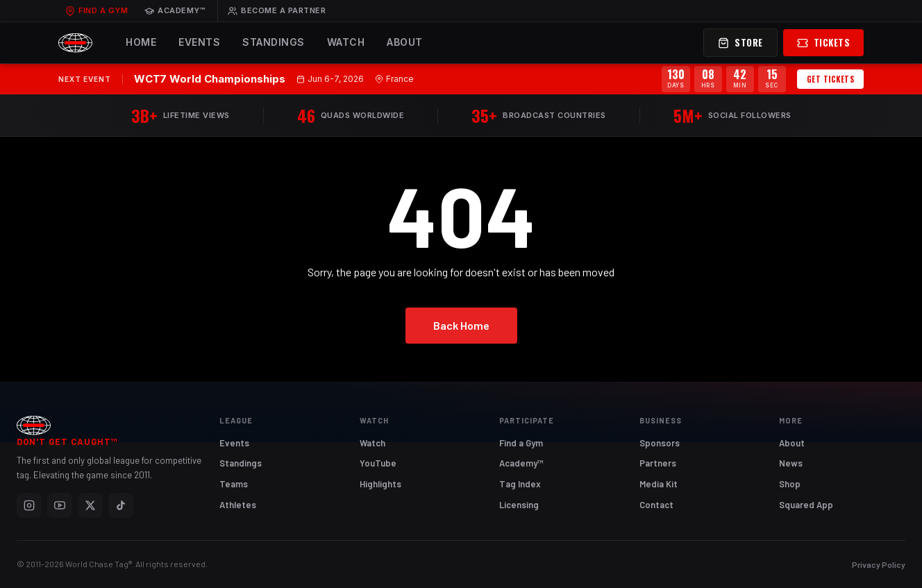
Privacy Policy (879, 564)
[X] (90, 505)
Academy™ (175, 10)
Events (199, 42)
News (791, 463)
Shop (790, 484)
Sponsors (660, 443)
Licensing (519, 505)
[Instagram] (29, 505)
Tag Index (520, 484)
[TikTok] (121, 505)
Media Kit (659, 484)
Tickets (824, 42)
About (405, 42)
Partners (658, 463)
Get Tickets (831, 79)
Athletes (238, 505)
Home (141, 42)
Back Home (461, 325)
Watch (346, 42)
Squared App (806, 505)
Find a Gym (96, 11)
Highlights (380, 484)
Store (740, 42)
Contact (656, 505)
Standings (274, 42)
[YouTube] (60, 505)
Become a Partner (277, 10)
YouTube (378, 463)
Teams (234, 484)
